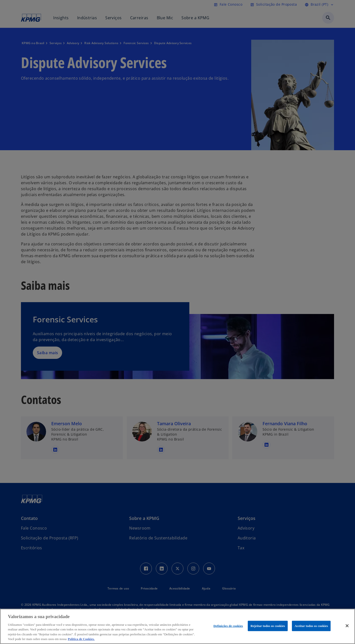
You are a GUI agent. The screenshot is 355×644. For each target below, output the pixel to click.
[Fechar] (347, 626)
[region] (177, 626)
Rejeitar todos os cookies (268, 626)
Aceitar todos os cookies (311, 626)
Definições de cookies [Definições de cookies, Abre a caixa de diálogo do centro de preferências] (228, 626)
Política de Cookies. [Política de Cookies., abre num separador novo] (81, 639)
